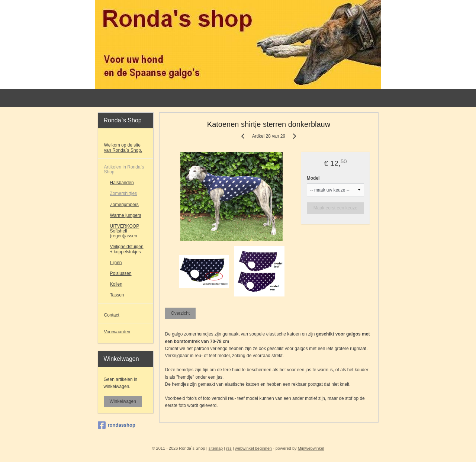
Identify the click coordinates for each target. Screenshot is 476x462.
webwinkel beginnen (253, 448)
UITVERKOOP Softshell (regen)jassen (125, 231)
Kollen (116, 284)
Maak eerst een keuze (335, 208)
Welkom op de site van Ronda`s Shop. (123, 147)
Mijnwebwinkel (311, 448)
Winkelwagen (123, 401)
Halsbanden (122, 183)
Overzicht (180, 313)
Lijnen (116, 263)
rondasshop (117, 425)
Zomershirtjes (124, 193)
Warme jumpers (126, 215)
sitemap (216, 448)
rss (229, 448)
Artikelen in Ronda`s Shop (124, 169)
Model (313, 178)
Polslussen (121, 273)
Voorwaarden (117, 332)
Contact (112, 315)
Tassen (117, 295)
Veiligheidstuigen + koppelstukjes (127, 249)
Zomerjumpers (124, 205)
